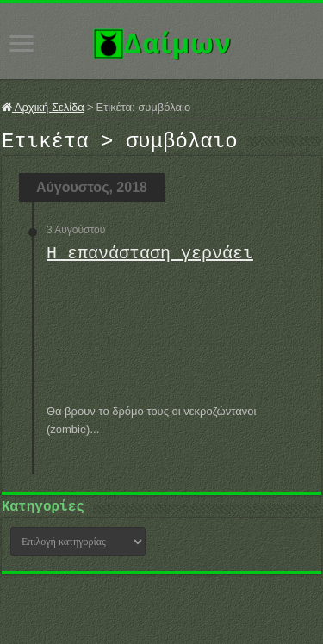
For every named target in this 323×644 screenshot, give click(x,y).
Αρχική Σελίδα (43, 107)
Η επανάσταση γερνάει (150, 259)
